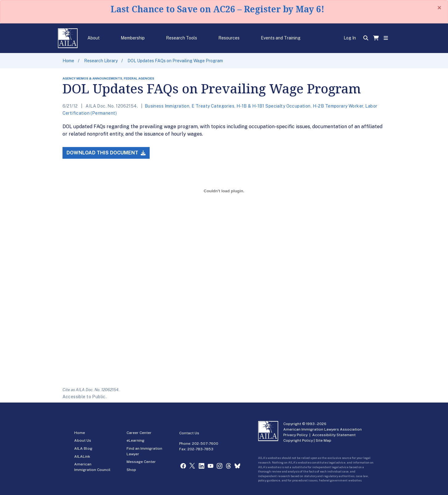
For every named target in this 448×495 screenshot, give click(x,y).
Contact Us (189, 433)
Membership (133, 38)
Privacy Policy (295, 435)
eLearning (135, 440)
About (94, 38)
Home (68, 61)
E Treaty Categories (213, 106)
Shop (131, 470)
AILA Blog (83, 448)
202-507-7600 (205, 444)
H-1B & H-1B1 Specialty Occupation (274, 106)
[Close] (439, 8)
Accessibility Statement (334, 435)
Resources (229, 38)
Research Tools (182, 38)
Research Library (101, 61)
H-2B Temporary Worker (338, 106)
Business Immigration (167, 106)
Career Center (139, 433)
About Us (83, 440)
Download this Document (106, 153)
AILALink (82, 456)
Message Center (141, 462)
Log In (350, 38)
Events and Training (281, 38)
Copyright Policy (298, 440)
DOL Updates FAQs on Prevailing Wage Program (175, 61)
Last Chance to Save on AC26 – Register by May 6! (217, 9)
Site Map (323, 440)
